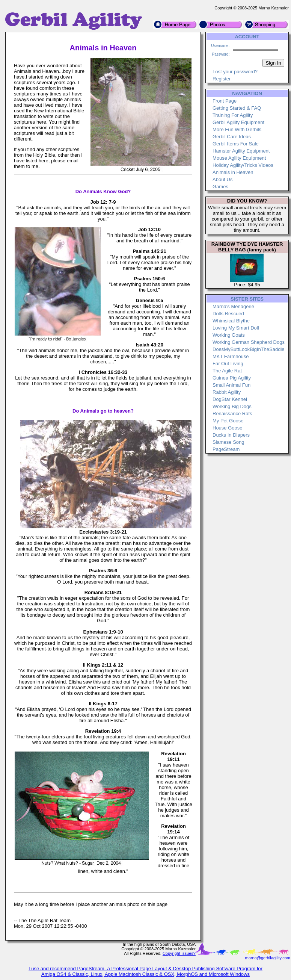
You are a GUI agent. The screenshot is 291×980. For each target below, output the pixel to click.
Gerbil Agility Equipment (238, 122)
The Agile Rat (227, 371)
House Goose (228, 428)
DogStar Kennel (230, 399)
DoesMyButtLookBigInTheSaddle (249, 349)
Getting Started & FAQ (237, 108)
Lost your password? (235, 72)
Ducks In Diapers (231, 435)
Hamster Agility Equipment (241, 151)
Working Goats (229, 335)
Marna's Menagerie (233, 306)
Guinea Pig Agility (232, 378)
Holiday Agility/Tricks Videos (243, 165)
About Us (222, 179)
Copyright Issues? (179, 953)
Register (222, 79)
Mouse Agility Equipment (239, 158)
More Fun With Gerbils (237, 129)
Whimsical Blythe (231, 321)
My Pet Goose (228, 421)
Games (220, 187)
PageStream (226, 449)
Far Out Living (228, 364)
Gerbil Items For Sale (236, 144)
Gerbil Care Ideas (232, 137)
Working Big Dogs (232, 406)
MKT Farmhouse (231, 356)
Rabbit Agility (227, 392)
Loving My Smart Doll (236, 328)
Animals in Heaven (233, 172)
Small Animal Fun (231, 385)
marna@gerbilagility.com (268, 958)
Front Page (225, 101)
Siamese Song (228, 442)
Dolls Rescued (228, 314)
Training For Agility (233, 115)
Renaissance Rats (232, 414)
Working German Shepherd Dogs (249, 342)
